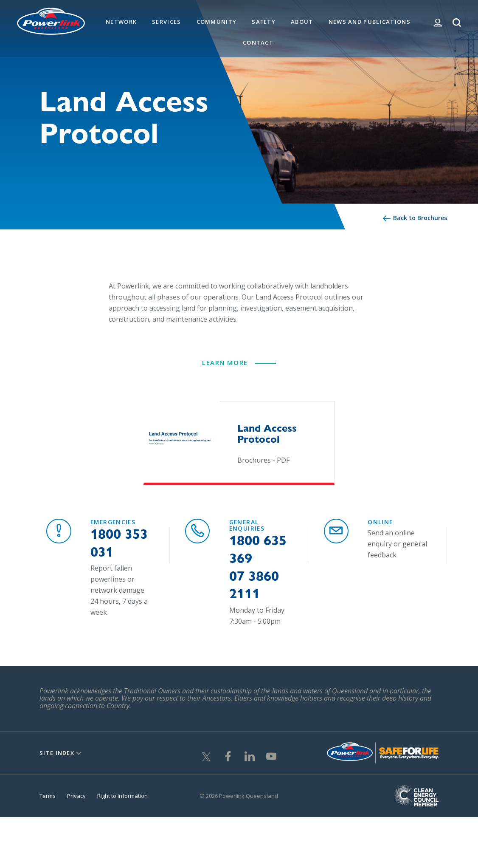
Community (217, 22)
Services (166, 22)
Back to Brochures (420, 218)
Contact (258, 42)
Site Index (57, 759)
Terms (48, 802)
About (302, 22)
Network (121, 22)
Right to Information (122, 802)
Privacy (76, 802)
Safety (264, 22)
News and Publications (370, 22)
